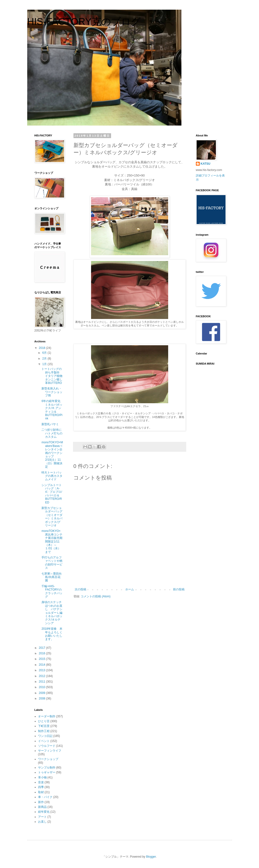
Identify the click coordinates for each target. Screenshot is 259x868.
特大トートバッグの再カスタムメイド (52, 476)
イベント (44, 741)
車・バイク (45, 797)
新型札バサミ (50, 424)
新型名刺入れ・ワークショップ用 (52, 392)
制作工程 (44, 731)
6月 (45, 353)
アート (42, 817)
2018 (42, 348)
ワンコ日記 (45, 736)
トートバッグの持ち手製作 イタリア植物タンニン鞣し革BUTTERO (52, 376)
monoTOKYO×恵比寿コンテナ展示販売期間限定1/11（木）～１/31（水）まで (52, 541)
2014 (42, 665)
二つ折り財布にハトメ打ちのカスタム (52, 433)
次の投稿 (80, 589)
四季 (41, 787)
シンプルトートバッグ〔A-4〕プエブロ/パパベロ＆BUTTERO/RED (52, 494)
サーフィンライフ (50, 751)
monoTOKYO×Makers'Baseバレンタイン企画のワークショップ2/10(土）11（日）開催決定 (52, 455)
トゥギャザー (47, 772)
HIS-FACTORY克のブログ (84, 21)
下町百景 (44, 726)
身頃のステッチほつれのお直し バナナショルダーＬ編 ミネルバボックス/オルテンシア (53, 613)
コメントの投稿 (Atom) (96, 596)
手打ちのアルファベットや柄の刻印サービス (52, 563)
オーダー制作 (47, 716)
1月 (45, 364)
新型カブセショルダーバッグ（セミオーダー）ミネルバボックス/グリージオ (52, 517)
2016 (42, 653)
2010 (42, 687)
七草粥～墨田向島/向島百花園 (52, 577)
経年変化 (44, 812)
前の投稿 (179, 589)
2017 (42, 648)
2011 (42, 682)
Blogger (151, 857)
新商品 (42, 807)
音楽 (41, 782)
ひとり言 (44, 721)
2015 (42, 659)
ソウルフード (47, 746)
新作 (41, 802)
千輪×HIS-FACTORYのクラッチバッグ (52, 591)
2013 (42, 670)
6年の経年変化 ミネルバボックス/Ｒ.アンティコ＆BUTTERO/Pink (52, 410)
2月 (45, 359)
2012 (42, 676)
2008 (42, 699)
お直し (42, 822)
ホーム (130, 589)
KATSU (206, 164)
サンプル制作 (47, 768)
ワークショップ (48, 759)
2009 (42, 693)
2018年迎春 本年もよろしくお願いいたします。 (52, 634)
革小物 (42, 777)
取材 (41, 792)
